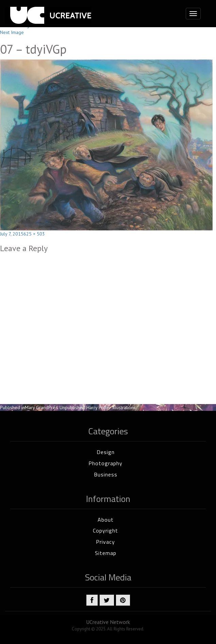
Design (106, 452)
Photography (105, 463)
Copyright (105, 530)
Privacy (105, 542)
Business (106, 474)
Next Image (12, 32)
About (106, 520)
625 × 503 (34, 234)
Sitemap (106, 553)
